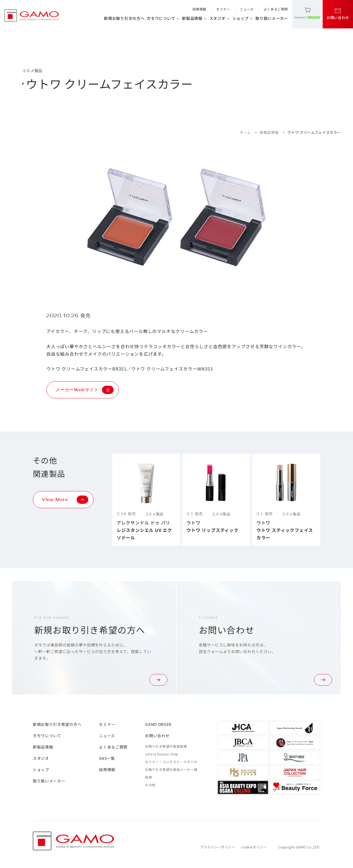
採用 (149, 777)
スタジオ (220, 18)
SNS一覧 (107, 758)
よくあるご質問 (276, 9)
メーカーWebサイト (85, 390)
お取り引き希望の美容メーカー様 (171, 769)
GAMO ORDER (158, 724)
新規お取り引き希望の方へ (57, 724)
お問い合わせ (157, 736)
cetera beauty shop (162, 754)
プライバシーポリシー (217, 847)
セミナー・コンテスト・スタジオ (171, 762)
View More (65, 500)
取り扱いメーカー (272, 18)
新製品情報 (195, 18)
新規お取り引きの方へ (124, 18)
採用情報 (199, 9)
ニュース (247, 9)
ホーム (245, 132)
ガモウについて (163, 18)
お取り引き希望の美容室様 (166, 746)
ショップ (243, 18)
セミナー (223, 9)
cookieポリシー (254, 847)
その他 (150, 785)
